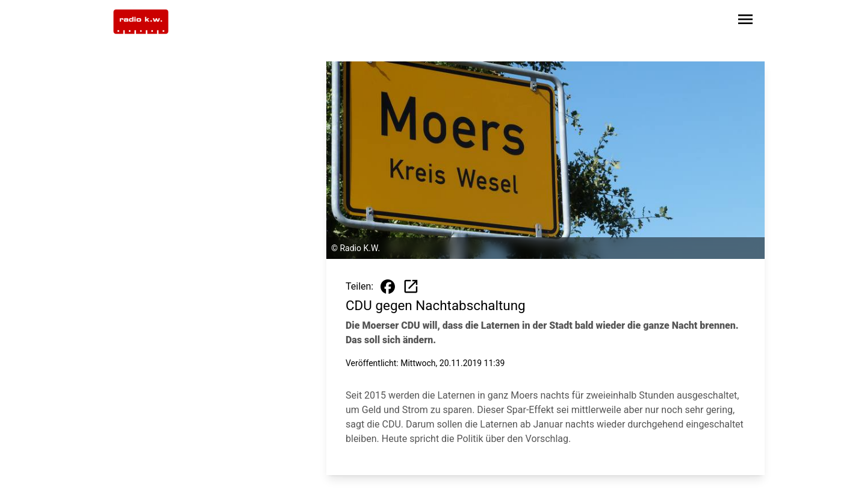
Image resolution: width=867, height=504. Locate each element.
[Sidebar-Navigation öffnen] (745, 21)
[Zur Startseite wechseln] (141, 22)
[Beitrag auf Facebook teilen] (388, 287)
